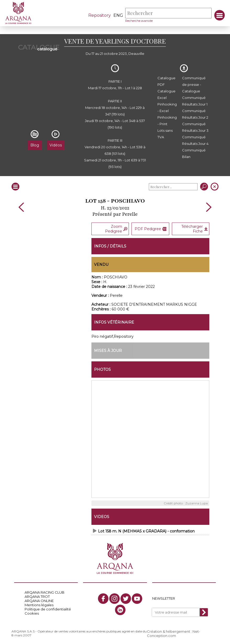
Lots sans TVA (165, 134)
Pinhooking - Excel (167, 107)
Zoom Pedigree (116, 229)
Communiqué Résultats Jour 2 (195, 114)
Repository (100, 15)
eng (118, 15)
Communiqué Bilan (194, 153)
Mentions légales (39, 605)
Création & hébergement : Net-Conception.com (174, 633)
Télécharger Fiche (195, 229)
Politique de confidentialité (48, 609)
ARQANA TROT (37, 597)
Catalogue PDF (166, 81)
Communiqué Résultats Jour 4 (195, 140)
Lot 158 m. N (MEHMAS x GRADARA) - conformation (146, 531)
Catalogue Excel (166, 94)
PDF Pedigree (150, 229)
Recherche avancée (139, 21)
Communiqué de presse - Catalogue (194, 85)
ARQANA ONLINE (39, 601)
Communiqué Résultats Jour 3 (195, 127)
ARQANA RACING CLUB (45, 592)
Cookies (32, 613)
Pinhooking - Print (167, 121)
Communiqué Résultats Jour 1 (195, 101)
